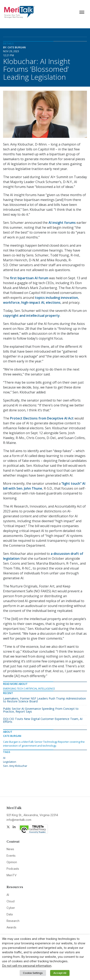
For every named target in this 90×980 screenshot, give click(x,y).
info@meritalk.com (19, 820)
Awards (11, 927)
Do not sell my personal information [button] (27, 966)
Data (10, 914)
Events (11, 856)
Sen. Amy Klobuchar (15, 766)
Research (13, 921)
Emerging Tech (13, 689)
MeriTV (12, 875)
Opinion (12, 862)
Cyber (11, 908)
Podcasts (13, 869)
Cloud (11, 901)
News (10, 849)
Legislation (10, 762)
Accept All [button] (60, 973)
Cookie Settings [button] (33, 973)
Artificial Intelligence (40, 689)
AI (4, 758)
